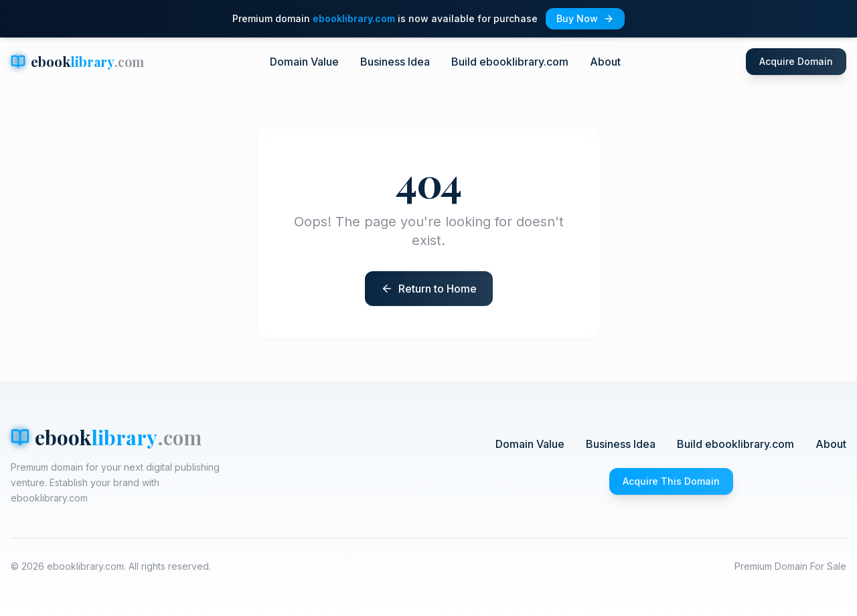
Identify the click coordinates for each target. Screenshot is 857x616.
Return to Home (438, 289)
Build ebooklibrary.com (510, 62)
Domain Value (304, 62)
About (605, 62)
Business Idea (395, 62)
